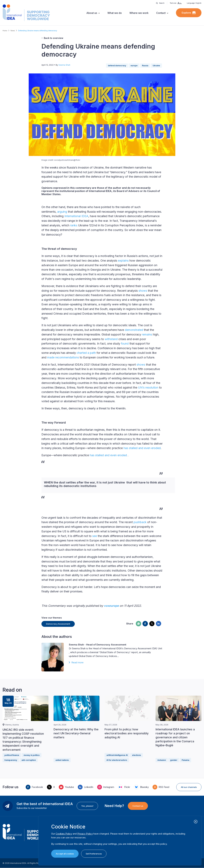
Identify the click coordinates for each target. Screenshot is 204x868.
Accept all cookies (65, 854)
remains (147, 334)
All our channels (189, 787)
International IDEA (76, 216)
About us (92, 13)
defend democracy (117, 66)
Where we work (139, 13)
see (94, 536)
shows (142, 291)
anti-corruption (29, 760)
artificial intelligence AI (117, 755)
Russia (145, 66)
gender (174, 760)
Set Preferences (94, 854)
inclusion (162, 760)
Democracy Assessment (58, 624)
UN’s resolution (148, 387)
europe (134, 66)
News (13, 31)
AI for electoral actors (117, 760)
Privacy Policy (85, 834)
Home (5, 31)
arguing (62, 212)
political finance (12, 755)
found (124, 344)
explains (123, 261)
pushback (140, 522)
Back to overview (54, 38)
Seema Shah (64, 65)
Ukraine (156, 66)
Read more (77, 662)
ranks (73, 225)
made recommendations (63, 357)
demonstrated (134, 330)
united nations (62, 760)
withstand (111, 339)
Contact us (138, 806)
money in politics (32, 755)
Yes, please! (87, 806)
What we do (115, 13)
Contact (161, 13)
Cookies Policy (64, 834)
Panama (185, 760)
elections (137, 755)
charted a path (86, 353)
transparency (11, 760)
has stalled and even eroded (142, 448)
